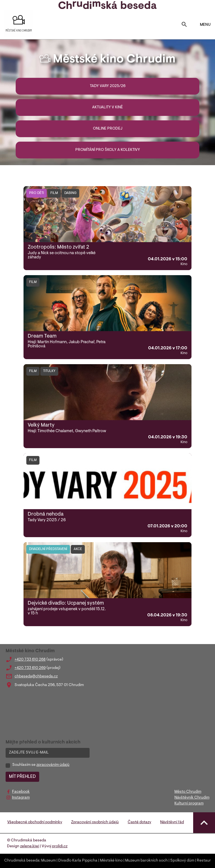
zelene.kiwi (30, 846)
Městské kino (111, 861)
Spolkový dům (182, 861)
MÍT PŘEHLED (22, 777)
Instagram (21, 798)
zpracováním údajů (53, 765)
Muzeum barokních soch (146, 861)
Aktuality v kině (107, 107)
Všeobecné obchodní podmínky (35, 822)
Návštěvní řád (172, 822)
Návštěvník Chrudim (192, 798)
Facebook (21, 792)
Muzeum (48, 861)
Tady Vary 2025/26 (108, 86)
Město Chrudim (188, 792)
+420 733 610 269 (30, 668)
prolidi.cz (60, 846)
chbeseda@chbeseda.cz (36, 677)
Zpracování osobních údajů (95, 822)
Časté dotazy (139, 822)
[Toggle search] (184, 25)
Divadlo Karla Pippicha (78, 861)
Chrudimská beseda (22, 861)
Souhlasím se (41, 765)
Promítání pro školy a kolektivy (108, 150)
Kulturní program (189, 804)
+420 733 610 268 (30, 660)
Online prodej (108, 129)
